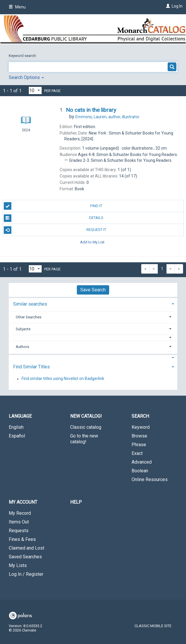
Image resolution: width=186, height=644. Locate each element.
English (16, 427)
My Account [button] (23, 502)
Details (54, 218)
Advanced (142, 462)
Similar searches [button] (30, 304)
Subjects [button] (23, 329)
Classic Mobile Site (153, 626)
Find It (53, 206)
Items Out (19, 522)
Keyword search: (23, 56)
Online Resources (150, 479)
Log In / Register (26, 574)
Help (76, 502)
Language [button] (20, 416)
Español (17, 436)
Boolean (140, 471)
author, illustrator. (108, 117)
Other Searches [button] (29, 317)
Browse (139, 436)
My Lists (18, 565)
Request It (55, 230)
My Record (20, 513)
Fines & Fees (22, 539)
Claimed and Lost (26, 548)
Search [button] (140, 416)
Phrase (139, 445)
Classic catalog (86, 427)
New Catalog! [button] (86, 416)
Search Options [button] (26, 77)
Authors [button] (22, 347)
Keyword (141, 427)
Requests (19, 531)
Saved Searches (25, 557)
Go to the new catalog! (84, 439)
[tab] (93, 303)
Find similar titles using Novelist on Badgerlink (63, 379)
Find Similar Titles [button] (31, 367)
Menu (17, 7)
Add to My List (92, 242)
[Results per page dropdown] (35, 90)
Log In (177, 6)
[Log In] (167, 6)
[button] (93, 338)
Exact (137, 453)
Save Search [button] (93, 290)
